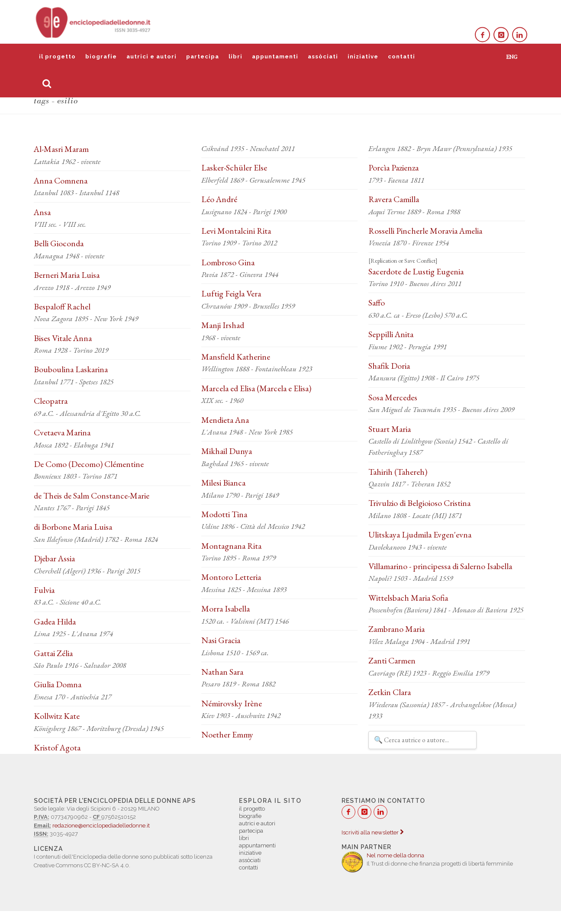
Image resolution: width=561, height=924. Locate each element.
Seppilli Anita (391, 334)
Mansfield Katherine (236, 357)
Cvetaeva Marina (62, 432)
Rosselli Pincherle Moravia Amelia (425, 231)
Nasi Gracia (221, 640)
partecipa (203, 56)
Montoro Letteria (231, 577)
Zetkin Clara (390, 692)
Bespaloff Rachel (62, 306)
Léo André (219, 199)
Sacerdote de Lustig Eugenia (416, 271)
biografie (101, 56)
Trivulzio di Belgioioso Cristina (419, 503)
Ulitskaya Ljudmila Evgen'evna (420, 534)
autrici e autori (152, 56)
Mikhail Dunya (227, 451)
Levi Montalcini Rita (236, 231)
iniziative (363, 56)
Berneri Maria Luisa (67, 275)
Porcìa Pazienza (393, 167)
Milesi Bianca (223, 483)
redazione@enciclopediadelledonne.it (101, 826)
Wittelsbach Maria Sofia (408, 598)
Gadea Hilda (55, 621)
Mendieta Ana (225, 420)
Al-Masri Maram (61, 149)
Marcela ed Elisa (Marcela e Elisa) (256, 388)
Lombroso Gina (228, 262)
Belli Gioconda (59, 243)
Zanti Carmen (392, 660)
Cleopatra (51, 401)
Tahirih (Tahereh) (398, 472)
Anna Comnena (61, 180)
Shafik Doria (389, 366)
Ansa (42, 212)
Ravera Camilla (394, 199)
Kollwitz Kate (57, 716)
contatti (401, 56)
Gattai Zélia (53, 653)
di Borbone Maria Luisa (73, 527)
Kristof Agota (57, 747)
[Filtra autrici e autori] (422, 740)
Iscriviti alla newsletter (372, 832)
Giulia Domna (58, 684)
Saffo (377, 303)
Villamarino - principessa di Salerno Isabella (440, 566)
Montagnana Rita (231, 546)
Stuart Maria (390, 429)
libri (235, 56)
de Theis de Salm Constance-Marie (92, 496)
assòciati (323, 56)
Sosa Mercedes (393, 397)
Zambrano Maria (397, 629)
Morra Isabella (226, 608)
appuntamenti (275, 56)
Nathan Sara (222, 672)
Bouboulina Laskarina (71, 369)
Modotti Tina (224, 514)
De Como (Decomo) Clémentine (89, 464)
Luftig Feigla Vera (231, 293)
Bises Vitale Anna (63, 338)
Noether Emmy (227, 734)
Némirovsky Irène (232, 703)
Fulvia (44, 590)
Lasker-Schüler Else (234, 167)
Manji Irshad (223, 325)
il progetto (57, 56)
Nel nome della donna (395, 855)
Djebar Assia (54, 558)
